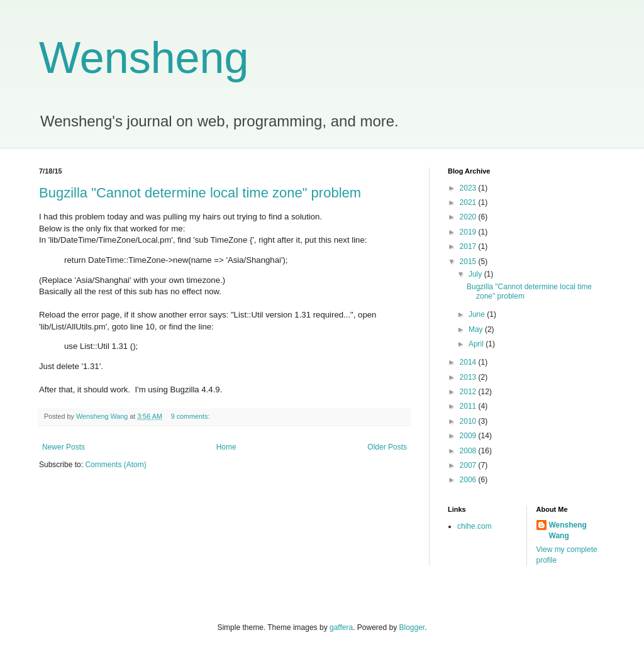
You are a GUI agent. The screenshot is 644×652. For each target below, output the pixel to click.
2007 (469, 465)
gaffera (341, 627)
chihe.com (475, 526)
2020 (469, 217)
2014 (469, 362)
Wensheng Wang (568, 530)
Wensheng (144, 58)
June (478, 314)
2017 (469, 246)
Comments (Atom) (115, 465)
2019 (469, 232)
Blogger (412, 627)
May (477, 329)
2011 (469, 406)
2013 (469, 377)
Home (226, 447)
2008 (469, 451)
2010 (469, 421)
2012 (469, 392)
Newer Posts (64, 447)
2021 (469, 202)
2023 (469, 188)
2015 (469, 262)
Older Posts (387, 447)
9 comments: (192, 416)
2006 (469, 480)
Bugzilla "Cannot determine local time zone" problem (200, 193)
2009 (469, 436)
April (477, 344)
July (476, 274)
